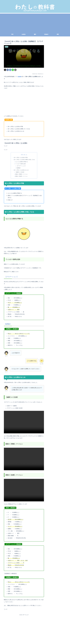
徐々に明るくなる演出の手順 (21, 157)
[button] (15, 70)
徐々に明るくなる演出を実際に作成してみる (24, 160)
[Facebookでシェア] (8, 70)
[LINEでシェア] (13, 70)
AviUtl (19, 77)
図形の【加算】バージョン (22, 176)
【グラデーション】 (21, 166)
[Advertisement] (35, 23)
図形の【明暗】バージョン (22, 174)
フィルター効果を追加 (21, 164)
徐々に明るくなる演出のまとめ (21, 170)
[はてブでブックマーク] (10, 70)
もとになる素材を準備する (22, 162)
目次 (22, 155)
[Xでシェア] (5, 70)
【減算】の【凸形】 (20, 172)
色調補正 (19, 168)
